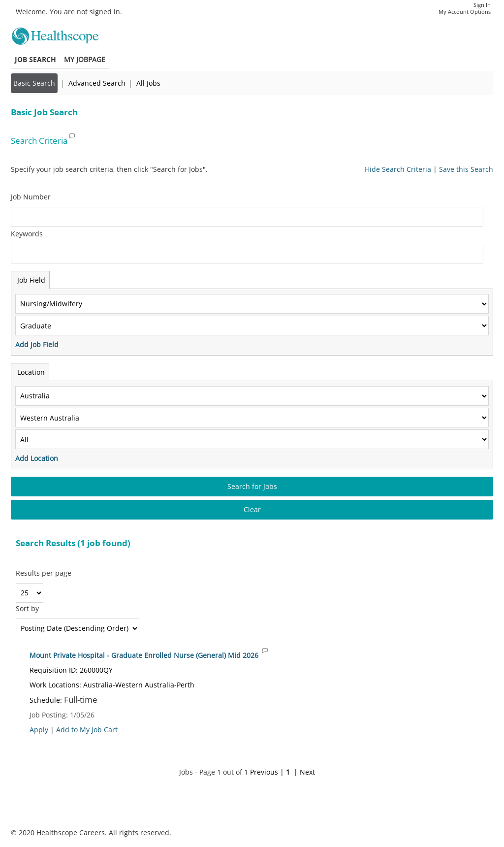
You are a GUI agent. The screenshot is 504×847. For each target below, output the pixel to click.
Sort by (27, 608)
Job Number (31, 197)
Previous (264, 772)
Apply (39, 730)
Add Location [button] (37, 458)
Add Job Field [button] (37, 344)
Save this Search (466, 169)
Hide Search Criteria (398, 169)
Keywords (27, 234)
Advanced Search (97, 83)
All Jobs (148, 83)
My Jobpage (85, 59)
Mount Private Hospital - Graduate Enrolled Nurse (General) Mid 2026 (144, 655)
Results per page (44, 573)
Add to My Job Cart (87, 730)
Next (307, 772)
